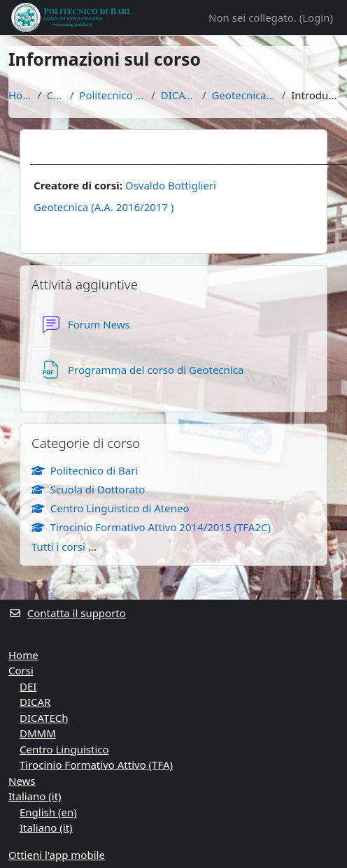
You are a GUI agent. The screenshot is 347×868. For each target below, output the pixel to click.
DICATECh (179, 95)
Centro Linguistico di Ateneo (111, 508)
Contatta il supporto (67, 613)
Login (316, 17)
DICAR (35, 702)
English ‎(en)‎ (48, 812)
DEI (28, 686)
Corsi (56, 95)
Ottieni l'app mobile (57, 855)
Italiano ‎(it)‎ (35, 796)
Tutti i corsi (58, 547)
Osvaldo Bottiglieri (171, 185)
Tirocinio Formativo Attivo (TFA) (96, 765)
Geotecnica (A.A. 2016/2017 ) (104, 207)
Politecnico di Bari (112, 95)
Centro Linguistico (64, 749)
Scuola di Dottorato (88, 489)
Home (20, 95)
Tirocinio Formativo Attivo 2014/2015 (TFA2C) (151, 527)
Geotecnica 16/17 (243, 95)
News (22, 781)
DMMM (38, 733)
